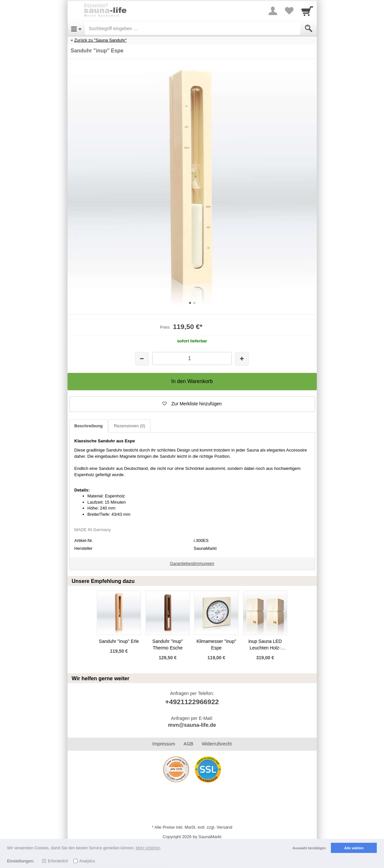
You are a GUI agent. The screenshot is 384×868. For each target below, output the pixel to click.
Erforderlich (58, 861)
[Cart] (307, 11)
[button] (192, 404)
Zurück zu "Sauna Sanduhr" (100, 40)
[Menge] (192, 358)
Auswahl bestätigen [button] (309, 848)
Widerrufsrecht (217, 744)
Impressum (164, 744)
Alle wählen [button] (354, 848)
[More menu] (273, 11)
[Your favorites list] (289, 11)
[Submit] (309, 29)
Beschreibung (89, 426)
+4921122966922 (192, 702)
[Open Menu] (76, 29)
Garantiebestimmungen (192, 563)
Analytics (87, 861)
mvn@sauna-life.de (192, 725)
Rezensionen (129, 426)
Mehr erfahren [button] (148, 848)
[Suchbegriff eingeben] (193, 29)
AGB (189, 744)
